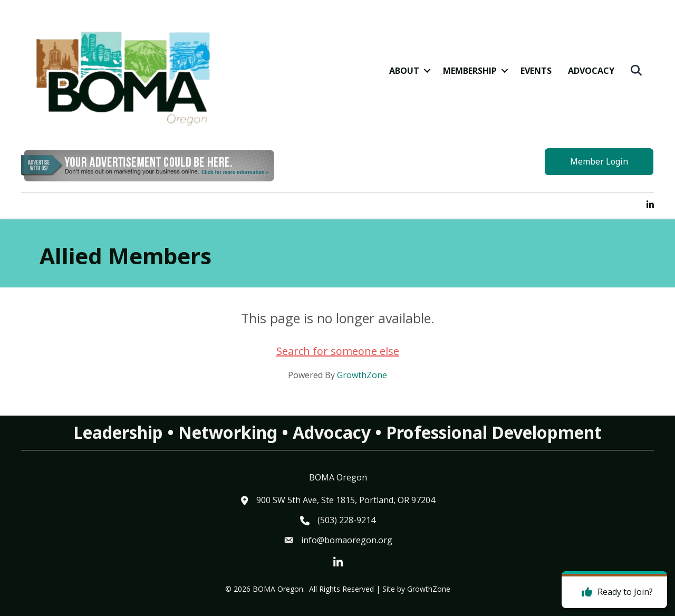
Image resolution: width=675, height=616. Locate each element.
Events (536, 71)
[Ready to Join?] (615, 592)
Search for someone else (338, 351)
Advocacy (591, 71)
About (404, 71)
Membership (470, 71)
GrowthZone (362, 375)
